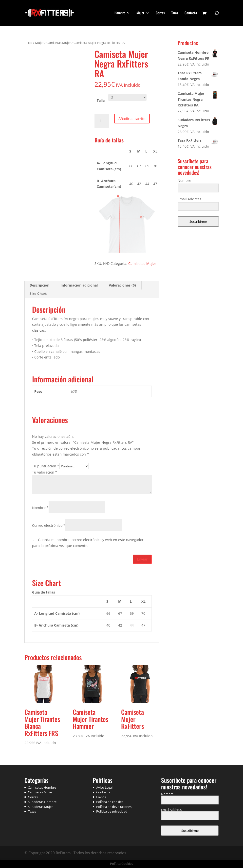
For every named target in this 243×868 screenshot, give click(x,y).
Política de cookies (110, 802)
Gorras (160, 13)
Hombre (120, 13)
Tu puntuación (46, 466)
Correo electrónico (49, 525)
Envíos (101, 797)
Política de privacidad (112, 811)
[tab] (40, 285)
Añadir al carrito (132, 119)
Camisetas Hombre (42, 787)
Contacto (191, 13)
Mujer (140, 13)
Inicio (28, 43)
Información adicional (79, 285)
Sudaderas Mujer (40, 807)
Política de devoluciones (114, 807)
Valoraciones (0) (122, 285)
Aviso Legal (104, 787)
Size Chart (38, 294)
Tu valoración (45, 472)
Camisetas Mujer (59, 43)
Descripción (39, 285)
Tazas (175, 13)
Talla (101, 100)
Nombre (40, 508)
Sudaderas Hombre (42, 802)
